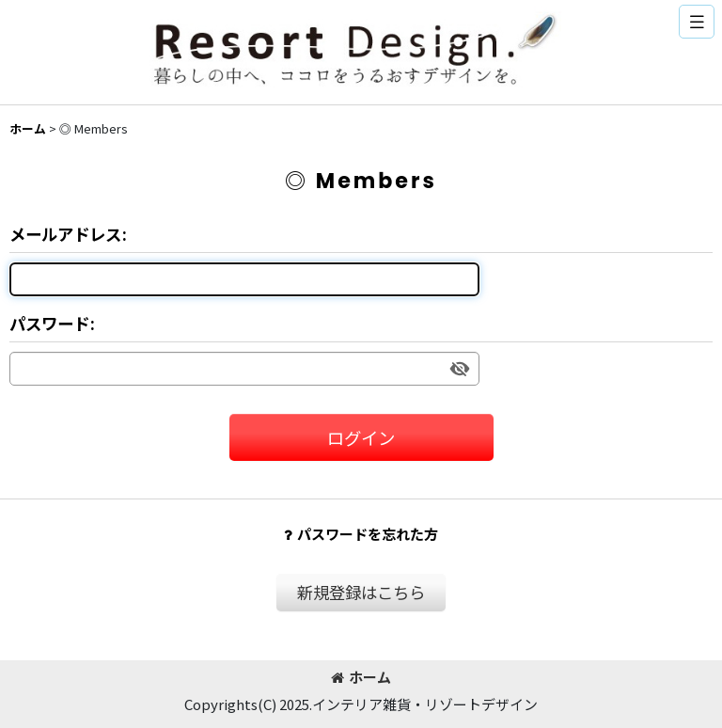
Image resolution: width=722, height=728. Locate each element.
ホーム (361, 677)
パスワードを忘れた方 (361, 534)
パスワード (49, 323)
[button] (697, 22)
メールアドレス (65, 234)
